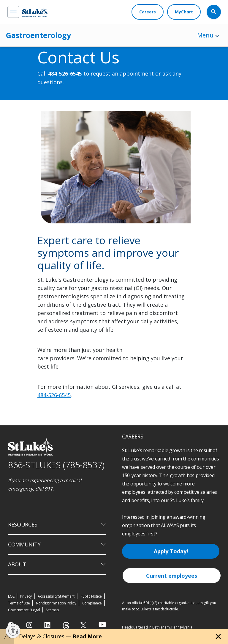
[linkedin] (48, 625)
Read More (87, 636)
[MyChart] (184, 12)
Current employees (172, 576)
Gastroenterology (38, 35)
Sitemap (52, 610)
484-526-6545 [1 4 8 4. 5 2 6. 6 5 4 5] (65, 74)
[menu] (13, 12)
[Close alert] (218, 637)
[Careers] (148, 12)
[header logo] (35, 12)
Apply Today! (171, 551)
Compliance (92, 603)
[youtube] (102, 625)
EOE (11, 596)
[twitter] (84, 625)
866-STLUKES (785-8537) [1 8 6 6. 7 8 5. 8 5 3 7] (56, 465)
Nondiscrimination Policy (56, 603)
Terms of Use (19, 603)
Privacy (26, 596)
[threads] (66, 626)
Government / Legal (24, 610)
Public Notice (91, 596)
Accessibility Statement (56, 596)
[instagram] (30, 625)
